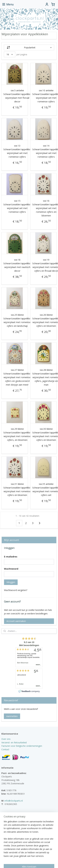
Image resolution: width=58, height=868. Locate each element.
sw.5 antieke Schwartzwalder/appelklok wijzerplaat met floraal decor (17, 96)
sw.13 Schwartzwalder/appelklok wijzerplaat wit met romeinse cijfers (17, 151)
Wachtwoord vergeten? (16, 590)
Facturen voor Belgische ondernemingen (22, 746)
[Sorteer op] (29, 48)
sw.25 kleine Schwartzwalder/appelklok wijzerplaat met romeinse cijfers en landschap (17, 320)
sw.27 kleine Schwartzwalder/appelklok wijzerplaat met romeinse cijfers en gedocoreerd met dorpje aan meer (17, 377)
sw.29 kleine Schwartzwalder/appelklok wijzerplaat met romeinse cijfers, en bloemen (17, 434)
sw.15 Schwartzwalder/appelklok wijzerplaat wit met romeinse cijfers (17, 206)
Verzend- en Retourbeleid (14, 742)
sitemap (29, 857)
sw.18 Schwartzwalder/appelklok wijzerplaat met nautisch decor (17, 265)
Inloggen (11, 582)
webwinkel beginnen (47, 857)
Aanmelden (12, 716)
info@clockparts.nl (14, 801)
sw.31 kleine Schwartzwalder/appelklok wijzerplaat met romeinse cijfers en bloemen (17, 490)
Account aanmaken (16, 621)
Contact (5, 749)
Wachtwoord (11, 569)
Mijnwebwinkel (35, 862)
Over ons (6, 739)
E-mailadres (11, 557)
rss (36, 857)
